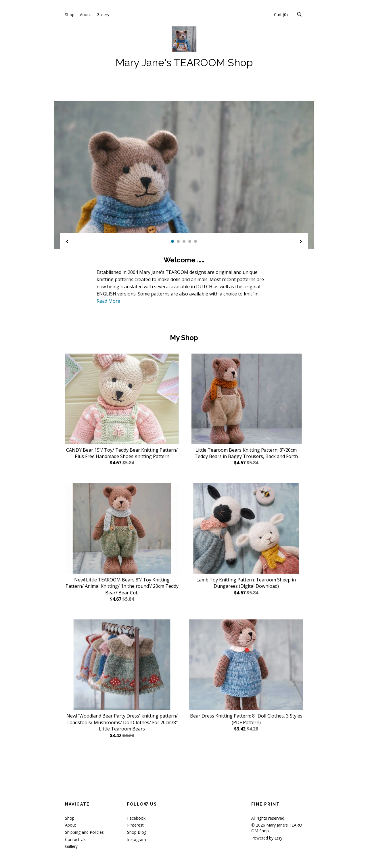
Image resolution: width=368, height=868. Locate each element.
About (86, 15)
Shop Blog (137, 832)
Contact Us (75, 839)
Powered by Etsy (267, 838)
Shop (70, 15)
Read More (108, 301)
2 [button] (178, 241)
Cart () (281, 15)
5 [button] (195, 241)
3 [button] (184, 241)
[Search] (299, 15)
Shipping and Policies (84, 832)
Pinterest (135, 825)
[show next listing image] (301, 242)
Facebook (136, 818)
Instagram (137, 839)
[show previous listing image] (67, 242)
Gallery (103, 15)
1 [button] (172, 241)
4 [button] (190, 241)
